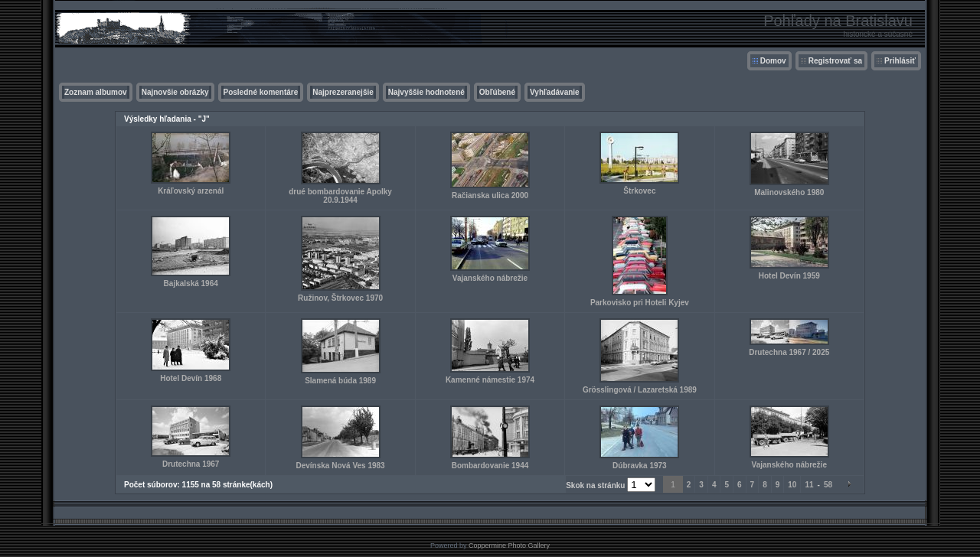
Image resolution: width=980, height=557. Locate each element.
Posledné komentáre (261, 92)
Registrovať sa (835, 61)
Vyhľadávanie (555, 92)
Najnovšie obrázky (175, 92)
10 (792, 485)
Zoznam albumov (96, 92)
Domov (773, 61)
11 (809, 485)
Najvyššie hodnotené (426, 92)
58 (828, 485)
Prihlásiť (900, 61)
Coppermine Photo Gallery (509, 546)
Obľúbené (497, 92)
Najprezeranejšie (343, 92)
